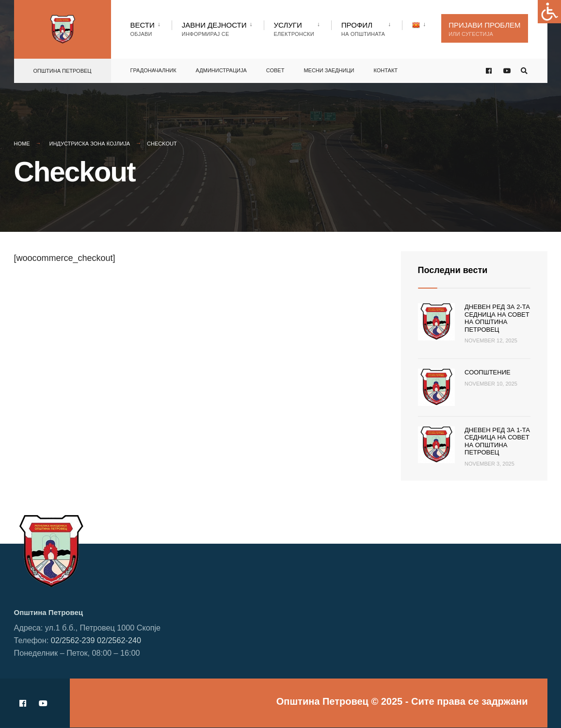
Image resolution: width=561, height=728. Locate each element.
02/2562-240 (119, 640)
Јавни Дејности (214, 29)
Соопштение (488, 372)
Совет (275, 70)
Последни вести (453, 270)
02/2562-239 (73, 640)
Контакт (385, 70)
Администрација (221, 70)
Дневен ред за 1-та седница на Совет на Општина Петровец (497, 441)
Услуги (294, 29)
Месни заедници (329, 70)
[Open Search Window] (524, 71)
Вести (143, 29)
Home (22, 144)
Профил (363, 29)
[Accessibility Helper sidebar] (549, 12)
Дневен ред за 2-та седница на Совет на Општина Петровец (497, 318)
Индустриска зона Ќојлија (90, 144)
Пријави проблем (484, 29)
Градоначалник (153, 70)
